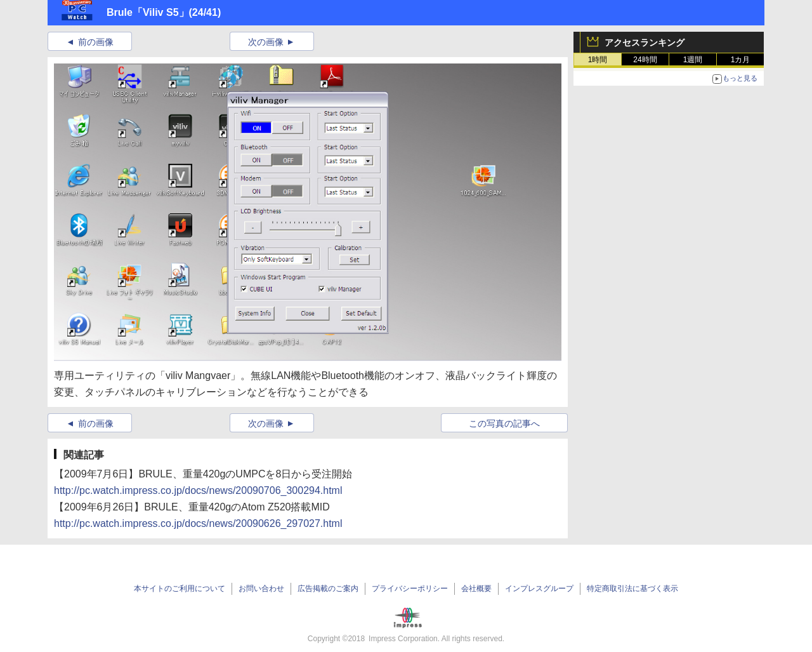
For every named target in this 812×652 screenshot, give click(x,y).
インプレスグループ (539, 589)
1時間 (598, 60)
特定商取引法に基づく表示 (632, 589)
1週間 (693, 60)
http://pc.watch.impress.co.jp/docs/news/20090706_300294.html (198, 490)
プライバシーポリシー (410, 589)
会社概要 (476, 589)
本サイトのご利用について (180, 589)
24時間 (645, 60)
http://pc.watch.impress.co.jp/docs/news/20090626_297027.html (198, 523)
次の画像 (266, 42)
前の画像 (96, 42)
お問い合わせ (261, 589)
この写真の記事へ (504, 423)
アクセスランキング (645, 43)
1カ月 (741, 60)
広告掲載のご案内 (328, 589)
